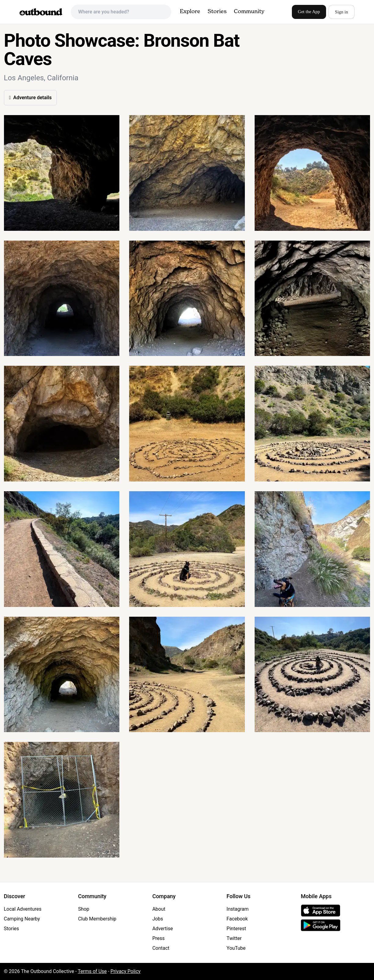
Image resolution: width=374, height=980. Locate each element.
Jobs (158, 919)
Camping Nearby (22, 919)
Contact (161, 948)
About (159, 909)
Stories (217, 12)
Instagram (238, 909)
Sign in (341, 12)
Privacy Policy (126, 971)
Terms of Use (92, 971)
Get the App (309, 12)
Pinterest (236, 929)
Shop (84, 909)
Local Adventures (23, 909)
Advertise (163, 929)
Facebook (237, 919)
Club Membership (97, 919)
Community (249, 12)
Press (158, 938)
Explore (190, 12)
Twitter (234, 938)
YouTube (236, 948)
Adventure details (31, 98)
